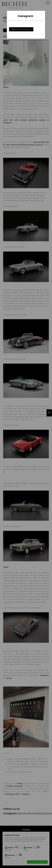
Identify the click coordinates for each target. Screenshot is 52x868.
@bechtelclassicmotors (21, 29)
